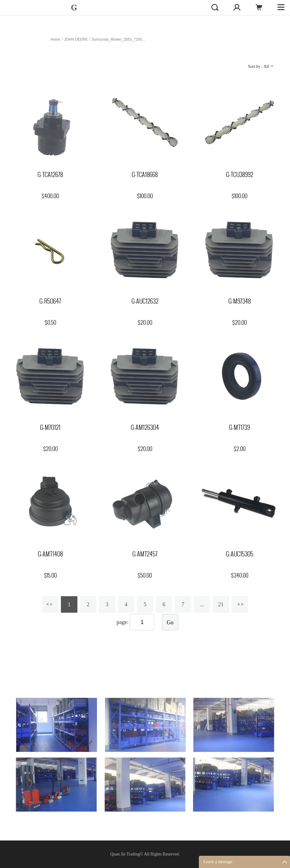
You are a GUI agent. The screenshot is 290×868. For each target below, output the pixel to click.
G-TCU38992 (240, 175)
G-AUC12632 (145, 301)
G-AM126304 (145, 427)
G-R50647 (50, 301)
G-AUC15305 (240, 554)
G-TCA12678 (50, 175)
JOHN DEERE (76, 39)
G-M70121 (50, 427)
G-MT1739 (240, 427)
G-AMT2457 (145, 554)
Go (170, 622)
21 (221, 604)
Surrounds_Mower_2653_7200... (118, 39)
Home (55, 39)
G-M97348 (240, 301)
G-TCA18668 (145, 175)
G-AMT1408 (50, 554)
